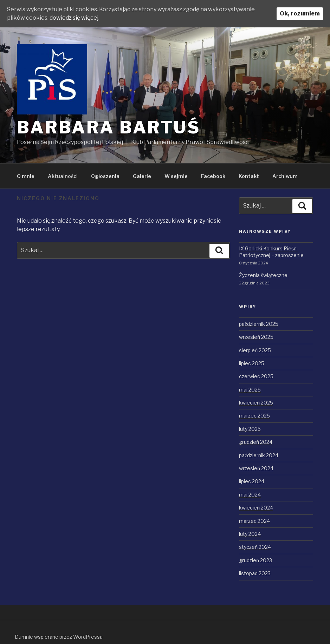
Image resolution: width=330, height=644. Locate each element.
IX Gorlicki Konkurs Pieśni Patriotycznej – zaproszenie (271, 252)
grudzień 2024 (256, 442)
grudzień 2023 (255, 560)
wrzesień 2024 (256, 468)
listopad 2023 (255, 573)
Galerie (142, 176)
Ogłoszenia (105, 176)
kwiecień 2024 (256, 508)
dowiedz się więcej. (75, 18)
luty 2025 (250, 429)
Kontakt (249, 176)
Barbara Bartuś (109, 127)
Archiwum (285, 176)
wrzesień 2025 (256, 337)
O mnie (26, 176)
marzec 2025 (254, 416)
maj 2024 (250, 495)
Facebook (213, 176)
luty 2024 (250, 534)
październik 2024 (259, 455)
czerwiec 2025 (256, 376)
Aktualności (63, 176)
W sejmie (176, 176)
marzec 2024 (254, 521)
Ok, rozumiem (300, 14)
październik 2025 (259, 324)
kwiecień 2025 (256, 403)
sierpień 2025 (255, 350)
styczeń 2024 (255, 547)
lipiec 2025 (252, 363)
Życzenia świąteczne (263, 275)
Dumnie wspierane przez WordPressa (59, 637)
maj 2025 (250, 390)
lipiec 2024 (252, 481)
